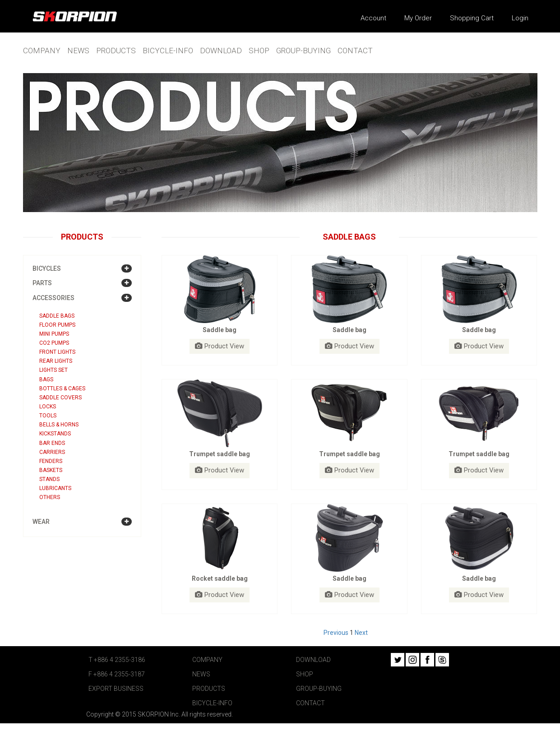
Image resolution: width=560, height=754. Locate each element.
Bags (46, 379)
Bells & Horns (59, 425)
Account (373, 18)
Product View (220, 346)
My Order (418, 18)
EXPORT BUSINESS (116, 689)
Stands (49, 479)
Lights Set (53, 370)
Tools (48, 416)
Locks (48, 407)
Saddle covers (60, 398)
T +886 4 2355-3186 (117, 660)
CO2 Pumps (54, 343)
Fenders (51, 461)
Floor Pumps (57, 325)
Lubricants (55, 488)
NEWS (78, 51)
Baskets (51, 470)
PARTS (42, 283)
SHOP (259, 51)
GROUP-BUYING (303, 51)
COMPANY (42, 51)
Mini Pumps (54, 334)
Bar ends (52, 443)
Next (361, 633)
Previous (336, 633)
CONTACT (355, 51)
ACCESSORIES (53, 298)
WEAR (41, 522)
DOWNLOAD (221, 51)
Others (50, 497)
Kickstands (55, 434)
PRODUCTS (116, 51)
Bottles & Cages (62, 389)
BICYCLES (47, 268)
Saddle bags (57, 316)
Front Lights (57, 352)
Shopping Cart (472, 18)
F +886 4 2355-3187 (117, 674)
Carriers (52, 452)
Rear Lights (56, 361)
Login (520, 18)
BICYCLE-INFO (168, 51)
